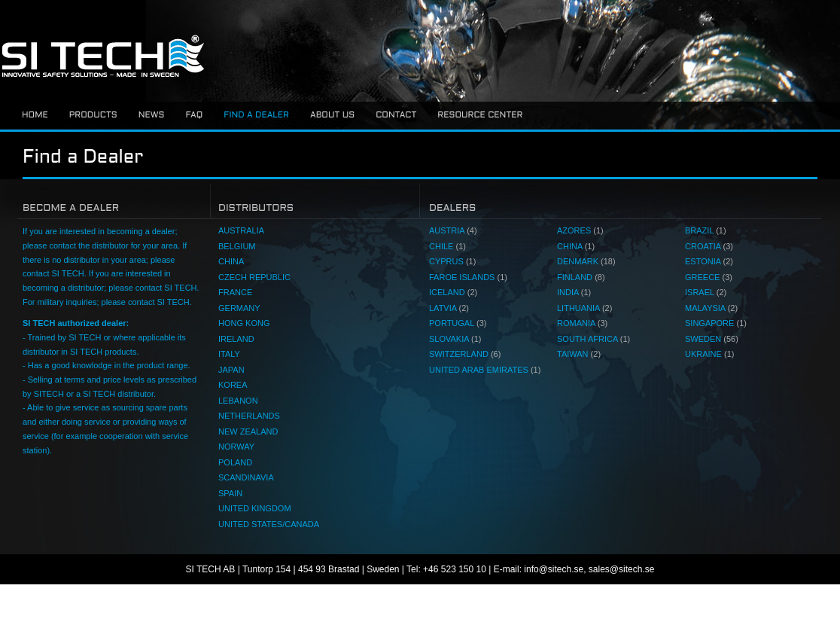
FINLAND (581, 277)
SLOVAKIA (455, 339)
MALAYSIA (711, 308)
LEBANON (238, 401)
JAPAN (231, 370)
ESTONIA (709, 261)
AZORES (580, 230)
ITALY (229, 354)
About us (332, 115)
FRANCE (235, 292)
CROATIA (709, 246)
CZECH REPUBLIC (254, 277)
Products (93, 115)
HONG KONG (244, 323)
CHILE (447, 246)
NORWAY (236, 447)
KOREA (233, 385)
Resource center (480, 115)
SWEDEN (712, 339)
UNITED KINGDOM (255, 508)
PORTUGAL (458, 323)
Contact (396, 115)
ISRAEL (706, 292)
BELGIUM (237, 246)
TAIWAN (579, 354)
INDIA (574, 292)
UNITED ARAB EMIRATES (485, 370)
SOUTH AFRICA (593, 339)
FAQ (194, 115)
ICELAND (453, 292)
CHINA (231, 261)
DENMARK (586, 261)
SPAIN (230, 493)
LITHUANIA (584, 308)
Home (35, 115)
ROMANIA (582, 323)
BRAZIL (706, 230)
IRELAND (236, 339)
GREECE (709, 277)
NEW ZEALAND (248, 431)
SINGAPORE (716, 323)
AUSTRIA (453, 230)
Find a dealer (256, 115)
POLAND (235, 462)
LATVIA (449, 308)
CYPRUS (452, 261)
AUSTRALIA (241, 230)
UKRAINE (709, 354)
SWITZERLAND (465, 354)
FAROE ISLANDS (468, 277)
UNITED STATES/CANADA (269, 524)
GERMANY (239, 308)
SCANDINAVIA (246, 477)
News (152, 115)
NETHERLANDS (249, 416)
